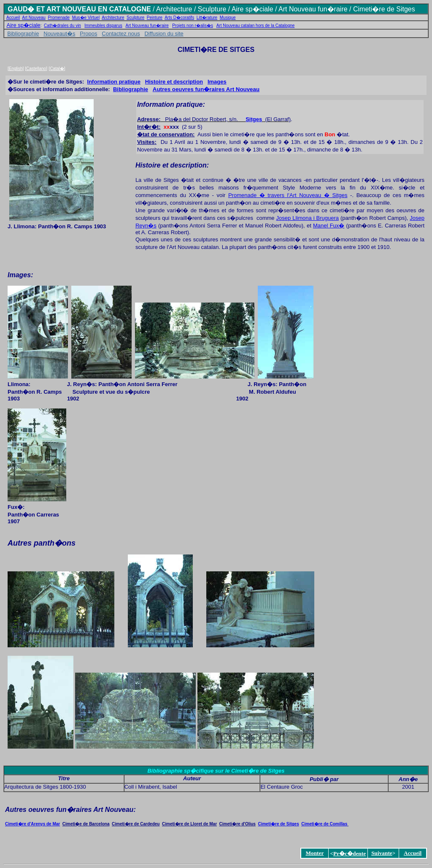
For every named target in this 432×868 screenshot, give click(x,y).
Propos (88, 34)
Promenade (59, 18)
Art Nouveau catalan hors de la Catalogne (256, 26)
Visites (146, 142)
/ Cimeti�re (366, 9)
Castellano (36, 69)
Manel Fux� (329, 226)
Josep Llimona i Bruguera (308, 218)
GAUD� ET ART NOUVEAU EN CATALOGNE (79, 9)
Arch (163, 9)
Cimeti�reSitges (278, 824)
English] (16, 69)
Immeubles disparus (103, 26)
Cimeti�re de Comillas (324, 824)
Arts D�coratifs (179, 18)
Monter (315, 853)
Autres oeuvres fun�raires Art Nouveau (206, 89)
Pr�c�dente (350, 853)
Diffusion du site (164, 34)
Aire (238, 9)
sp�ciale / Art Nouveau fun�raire (295, 9)
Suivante (382, 853)
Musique (228, 18)
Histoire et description (174, 82)
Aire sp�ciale (24, 25)
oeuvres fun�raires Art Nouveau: (81, 810)
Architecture (113, 18)
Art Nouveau (34, 18)
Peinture (155, 18)
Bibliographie (23, 34)
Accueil (13, 18)
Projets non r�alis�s (193, 26)
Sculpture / (215, 9)
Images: (20, 275)
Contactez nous (121, 34)
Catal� (57, 69)
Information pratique (114, 82)
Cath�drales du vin (62, 26)
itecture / (184, 9)
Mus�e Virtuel (86, 18)
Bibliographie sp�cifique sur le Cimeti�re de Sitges (216, 771)
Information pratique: (171, 104)
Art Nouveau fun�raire (147, 26)
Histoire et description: (172, 165)
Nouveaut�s (59, 34)
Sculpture (135, 18)
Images (217, 82)
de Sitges (400, 9)
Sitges (254, 119)
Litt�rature (207, 18)
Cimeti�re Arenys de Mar (32, 824)
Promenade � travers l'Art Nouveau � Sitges (288, 195)
